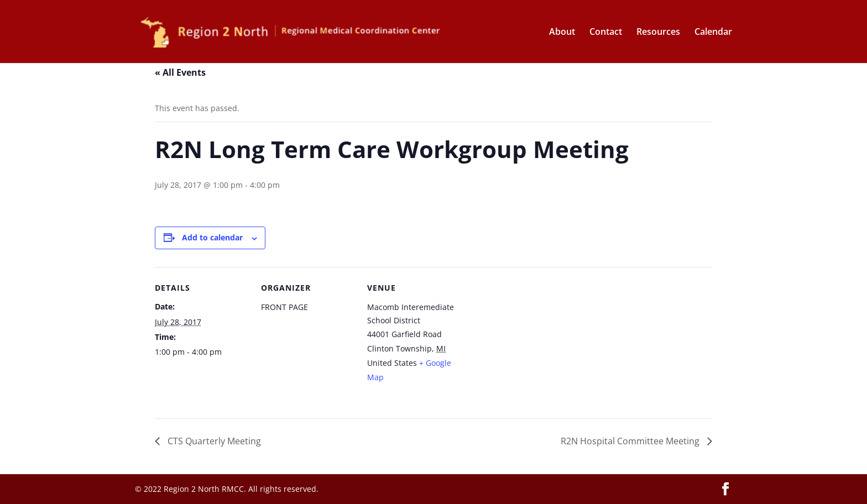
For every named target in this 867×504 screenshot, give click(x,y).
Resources (658, 33)
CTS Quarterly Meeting (213, 441)
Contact (606, 33)
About (562, 33)
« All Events (180, 72)
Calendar (713, 33)
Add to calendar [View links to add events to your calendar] (212, 237)
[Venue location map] (532, 343)
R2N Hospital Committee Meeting (631, 441)
